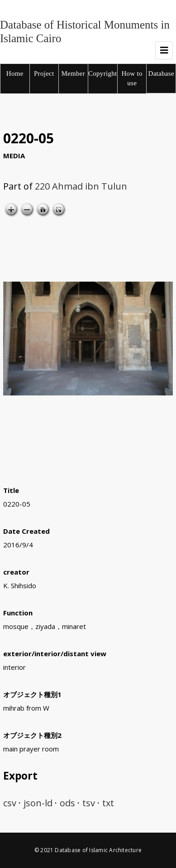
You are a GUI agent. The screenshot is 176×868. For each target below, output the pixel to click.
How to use (132, 78)
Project (44, 73)
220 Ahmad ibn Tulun (81, 186)
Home (15, 73)
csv (10, 803)
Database (161, 73)
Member (73, 73)
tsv (89, 803)
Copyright (103, 73)
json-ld (38, 803)
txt (108, 803)
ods (67, 803)
